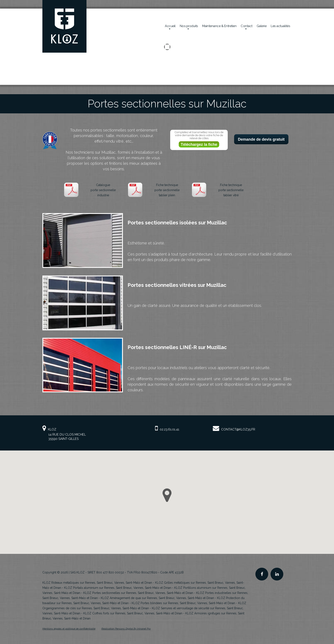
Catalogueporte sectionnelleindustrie (103, 190)
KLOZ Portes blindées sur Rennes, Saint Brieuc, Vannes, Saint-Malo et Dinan (183, 603)
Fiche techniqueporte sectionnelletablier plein (167, 190)
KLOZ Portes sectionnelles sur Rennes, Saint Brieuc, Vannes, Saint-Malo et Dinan (138, 593)
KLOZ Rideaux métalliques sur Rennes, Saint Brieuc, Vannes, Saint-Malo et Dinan (97, 583)
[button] (167, 495)
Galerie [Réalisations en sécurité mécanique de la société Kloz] (262, 26)
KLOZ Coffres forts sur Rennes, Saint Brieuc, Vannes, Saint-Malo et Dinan (133, 613)
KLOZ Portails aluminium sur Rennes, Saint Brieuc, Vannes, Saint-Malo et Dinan (118, 588)
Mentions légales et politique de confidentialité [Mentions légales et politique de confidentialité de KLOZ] (69, 629)
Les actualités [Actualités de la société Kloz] (280, 26)
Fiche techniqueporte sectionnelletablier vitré (231, 190)
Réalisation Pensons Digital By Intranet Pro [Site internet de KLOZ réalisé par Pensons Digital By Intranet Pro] (126, 629)
